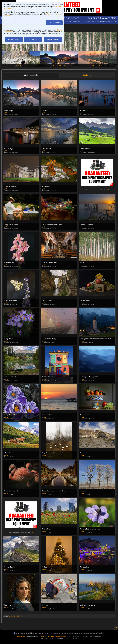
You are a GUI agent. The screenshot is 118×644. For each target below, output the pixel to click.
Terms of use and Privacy (47, 636)
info (108, 190)
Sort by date (87, 75)
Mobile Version (21, 636)
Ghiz (7, 113)
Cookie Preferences (61, 636)
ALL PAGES (12, 616)
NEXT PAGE (21, 616)
